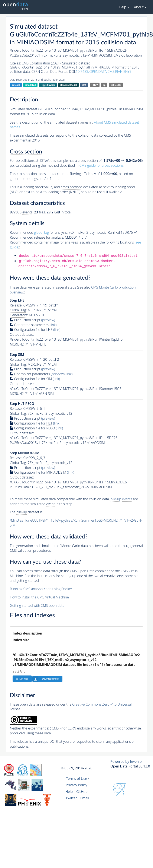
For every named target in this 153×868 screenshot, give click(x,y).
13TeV (95, 85)
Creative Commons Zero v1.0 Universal (102, 704)
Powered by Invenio (126, 762)
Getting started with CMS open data (37, 605)
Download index (46, 679)
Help (69, 792)
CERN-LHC (116, 85)
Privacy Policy (77, 785)
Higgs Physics (48, 85)
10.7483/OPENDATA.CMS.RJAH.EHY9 (103, 71)
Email (85, 798)
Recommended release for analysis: (37, 237)
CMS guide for (101, 166)
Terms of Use (76, 779)
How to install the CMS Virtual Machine (39, 597)
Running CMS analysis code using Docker (41, 589)
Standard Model (68, 85)
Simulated (30, 85)
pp (104, 85)
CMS (84, 85)
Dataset (16, 85)
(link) (53, 325)
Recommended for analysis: (39, 233)
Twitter (71, 798)
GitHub (82, 792)
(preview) (48, 320)
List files (22, 679)
